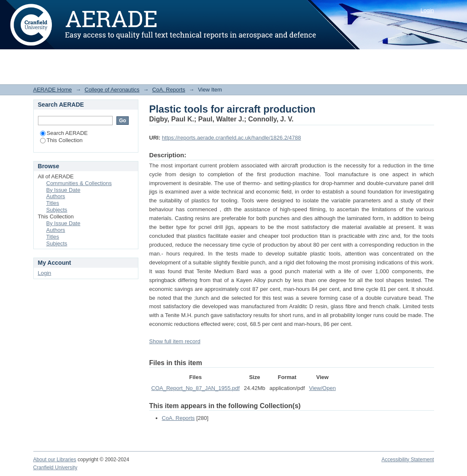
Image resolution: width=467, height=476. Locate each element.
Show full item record (175, 341)
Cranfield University (55, 468)
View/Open (323, 388)
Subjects (57, 210)
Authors (56, 196)
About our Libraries (55, 460)
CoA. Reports (169, 90)
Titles (53, 203)
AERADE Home (53, 90)
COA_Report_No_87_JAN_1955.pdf (196, 388)
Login (427, 10)
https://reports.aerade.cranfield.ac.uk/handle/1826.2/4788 (232, 138)
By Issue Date (63, 190)
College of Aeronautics (112, 90)
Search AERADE (64, 133)
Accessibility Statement (408, 460)
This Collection (61, 140)
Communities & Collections (79, 183)
